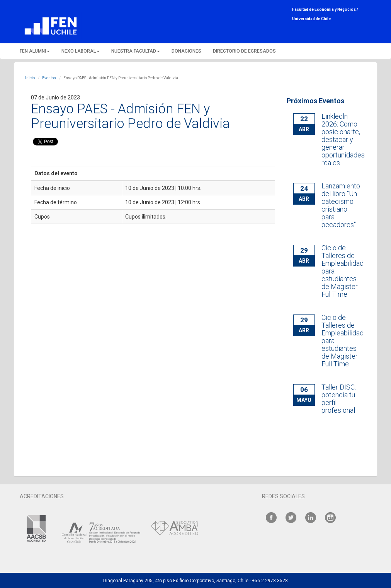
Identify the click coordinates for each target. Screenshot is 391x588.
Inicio (30, 78)
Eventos (49, 78)
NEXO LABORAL (81, 51)
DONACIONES (186, 51)
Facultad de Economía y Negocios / (325, 9)
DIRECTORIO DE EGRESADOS (244, 51)
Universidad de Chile (311, 19)
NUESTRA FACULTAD (136, 51)
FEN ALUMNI (35, 51)
